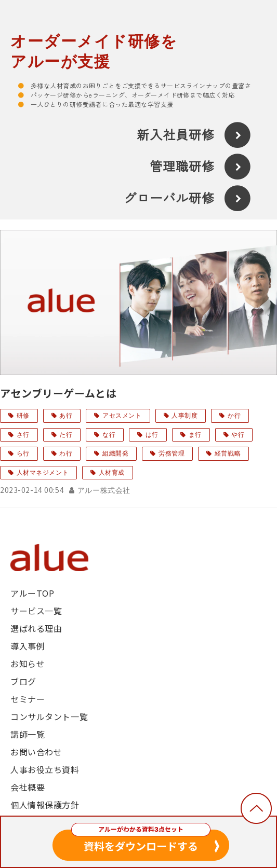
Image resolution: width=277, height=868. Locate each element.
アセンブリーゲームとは (58, 393)
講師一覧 (28, 734)
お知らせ (28, 664)
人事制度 (184, 416)
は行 (152, 435)
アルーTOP (32, 593)
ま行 (195, 435)
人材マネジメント (43, 473)
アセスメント (122, 416)
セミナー (28, 699)
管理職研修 (182, 167)
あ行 (66, 416)
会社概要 (28, 787)
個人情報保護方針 (45, 805)
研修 (23, 416)
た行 (66, 435)
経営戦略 (228, 453)
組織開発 (115, 453)
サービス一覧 (36, 611)
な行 (109, 435)
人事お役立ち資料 (45, 769)
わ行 (66, 453)
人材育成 (112, 473)
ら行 (23, 453)
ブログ (23, 681)
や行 (238, 435)
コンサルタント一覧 (49, 717)
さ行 (23, 435)
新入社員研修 (176, 135)
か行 (234, 416)
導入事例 (28, 646)
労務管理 (172, 453)
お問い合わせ (36, 752)
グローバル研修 (169, 199)
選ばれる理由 (36, 628)
